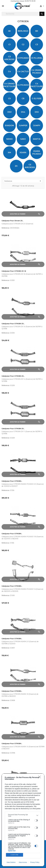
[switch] (36, 820)
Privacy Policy (35, 862)
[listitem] (23, 815)
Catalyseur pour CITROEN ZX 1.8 (14, 271)
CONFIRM (15, 855)
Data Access (23, 862)
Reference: (6, 228)
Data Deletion (11, 862)
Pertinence (23, 181)
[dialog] (23, 820)
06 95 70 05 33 (30, 1)
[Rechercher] (23, 14)
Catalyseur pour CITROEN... (12, 481)
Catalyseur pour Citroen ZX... (12, 221)
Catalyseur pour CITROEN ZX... (13, 324)
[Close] (40, 778)
